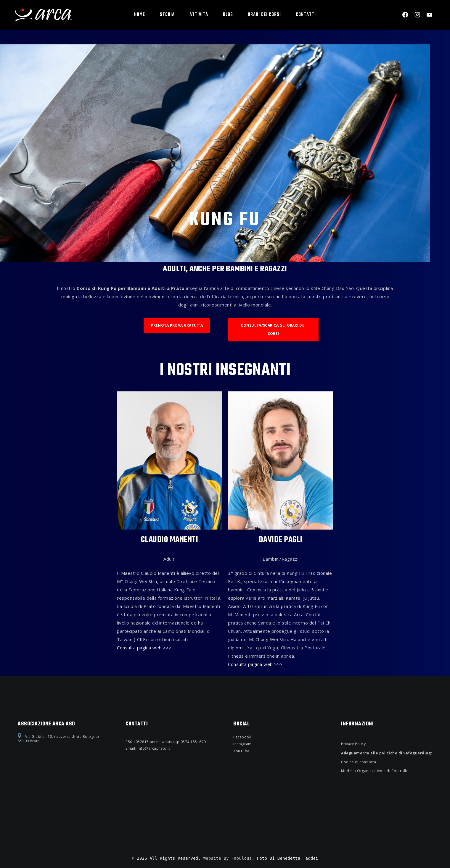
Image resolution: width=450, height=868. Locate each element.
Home (140, 15)
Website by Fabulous (228, 858)
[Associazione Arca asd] (43, 15)
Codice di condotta (359, 762)
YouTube (241, 751)
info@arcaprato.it (154, 748)
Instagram (242, 744)
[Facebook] (405, 15)
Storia (167, 15)
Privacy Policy (353, 744)
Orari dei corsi (264, 15)
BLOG (228, 15)
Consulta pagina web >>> (144, 648)
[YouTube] (429, 15)
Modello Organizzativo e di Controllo (375, 771)
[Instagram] (417, 15)
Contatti (306, 15)
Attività (199, 15)
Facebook (242, 737)
